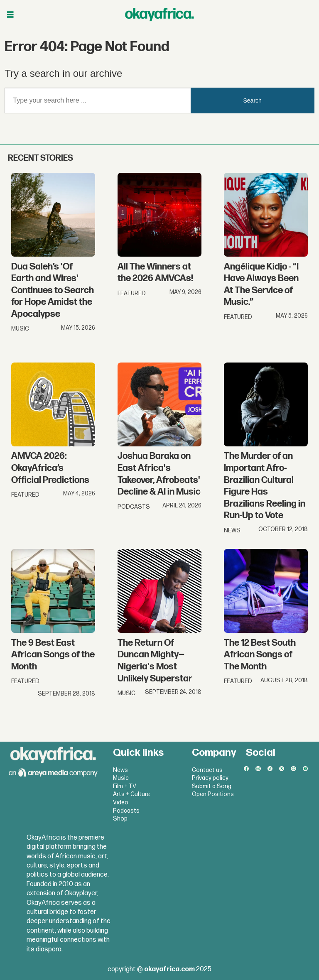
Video (121, 802)
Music (121, 778)
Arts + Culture (131, 794)
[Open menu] (10, 15)
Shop (120, 819)
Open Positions (213, 794)
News (120, 770)
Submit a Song (212, 786)
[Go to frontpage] (159, 15)
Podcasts (126, 811)
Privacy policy (210, 778)
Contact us (207, 770)
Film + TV (125, 786)
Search (253, 100)
